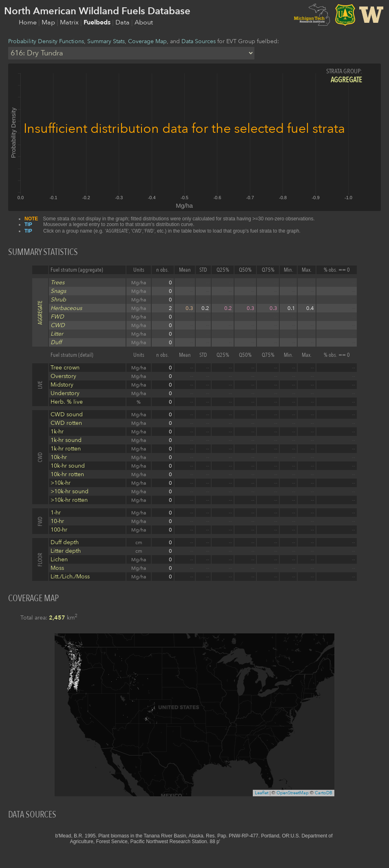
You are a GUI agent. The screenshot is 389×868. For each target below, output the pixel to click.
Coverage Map (147, 41)
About (144, 22)
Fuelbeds (98, 22)
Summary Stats (106, 41)
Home (29, 22)
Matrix (70, 22)
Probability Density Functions (46, 41)
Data (123, 22)
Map (49, 22)
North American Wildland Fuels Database (97, 11)
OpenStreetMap (293, 793)
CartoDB (324, 793)
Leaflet (262, 793)
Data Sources (199, 41)
